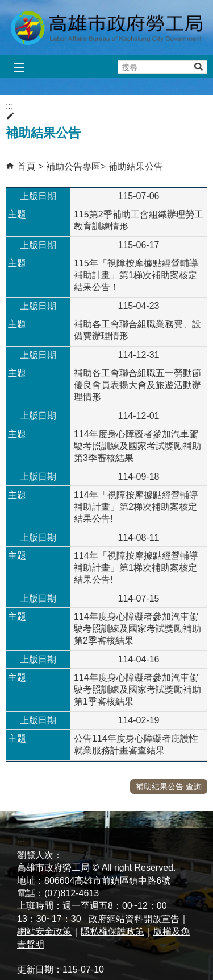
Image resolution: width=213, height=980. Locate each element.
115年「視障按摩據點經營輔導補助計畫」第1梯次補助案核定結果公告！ (136, 275)
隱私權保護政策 (112, 931)
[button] (198, 66)
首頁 (26, 166)
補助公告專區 (73, 166)
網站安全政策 (44, 931)
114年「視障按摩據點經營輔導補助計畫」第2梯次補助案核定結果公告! (136, 507)
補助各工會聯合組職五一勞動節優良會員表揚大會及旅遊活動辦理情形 (137, 385)
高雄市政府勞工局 (107, 28)
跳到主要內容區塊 (6, 6)
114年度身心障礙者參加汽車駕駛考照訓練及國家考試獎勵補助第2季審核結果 (137, 629)
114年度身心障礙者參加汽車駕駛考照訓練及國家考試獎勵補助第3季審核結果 (137, 446)
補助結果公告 (136, 166)
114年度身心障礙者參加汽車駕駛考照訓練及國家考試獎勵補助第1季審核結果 (137, 689)
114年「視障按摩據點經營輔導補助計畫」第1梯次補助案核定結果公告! (136, 568)
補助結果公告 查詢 (169, 787)
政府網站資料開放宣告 (134, 919)
